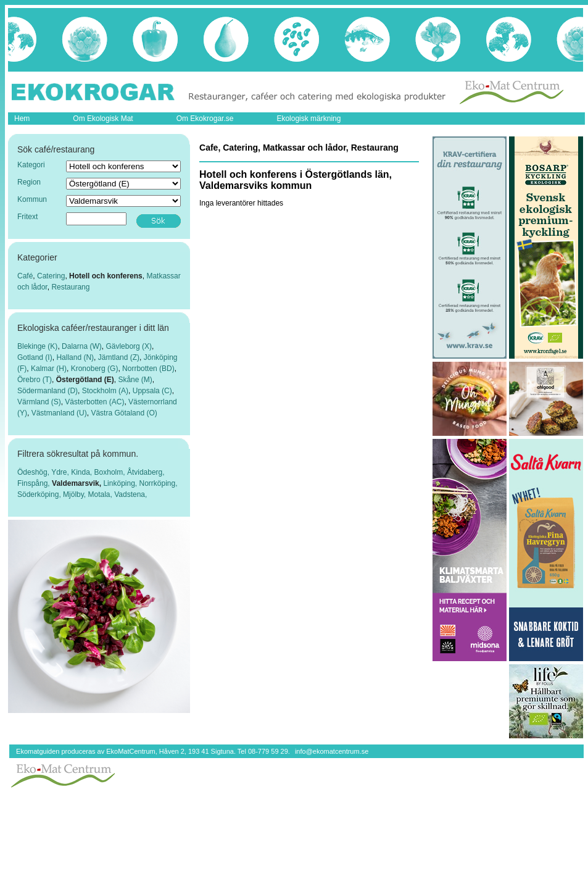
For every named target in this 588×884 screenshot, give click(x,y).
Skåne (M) (135, 380)
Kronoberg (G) (95, 369)
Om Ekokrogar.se (205, 119)
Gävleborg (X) (129, 346)
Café (25, 276)
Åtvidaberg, (146, 472)
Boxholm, (111, 472)
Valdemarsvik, (77, 483)
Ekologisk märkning (308, 119)
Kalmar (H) (49, 369)
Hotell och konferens (106, 276)
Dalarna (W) (82, 346)
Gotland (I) (35, 357)
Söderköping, (40, 494)
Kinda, (82, 472)
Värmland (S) (39, 402)
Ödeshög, (34, 472)
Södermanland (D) (48, 391)
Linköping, (121, 483)
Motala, (101, 494)
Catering (51, 276)
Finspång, (35, 483)
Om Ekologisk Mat (103, 119)
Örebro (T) (35, 380)
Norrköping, (158, 483)
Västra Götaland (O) (124, 413)
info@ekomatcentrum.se (332, 751)
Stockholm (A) (105, 391)
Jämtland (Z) (119, 357)
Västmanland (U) (59, 413)
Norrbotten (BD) (148, 369)
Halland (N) (75, 357)
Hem (22, 119)
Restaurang (70, 287)
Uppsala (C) (152, 391)
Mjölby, (75, 494)
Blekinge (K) (37, 346)
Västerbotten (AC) (94, 402)
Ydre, (61, 472)
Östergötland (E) (85, 380)
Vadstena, (130, 494)
